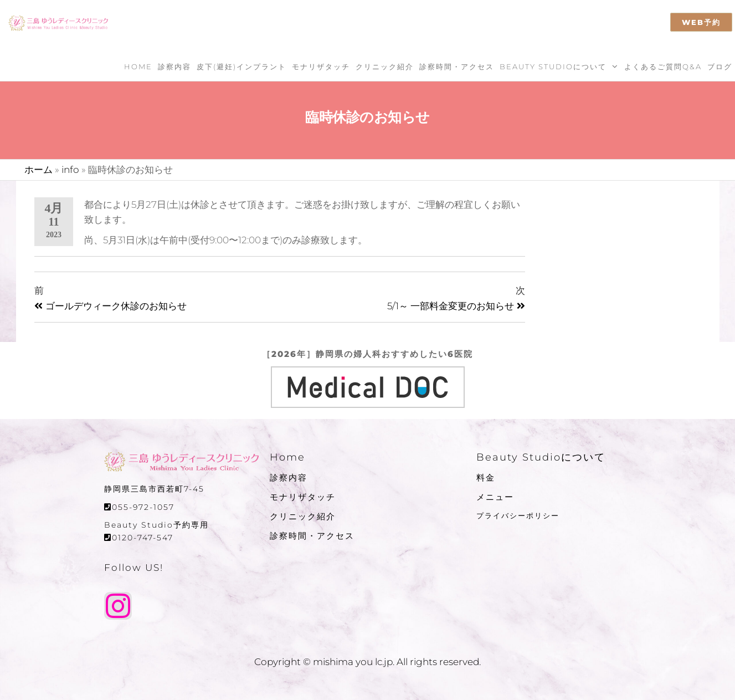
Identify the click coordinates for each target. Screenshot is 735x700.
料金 (486, 477)
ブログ (720, 67)
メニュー (495, 497)
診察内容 (174, 67)
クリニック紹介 (385, 67)
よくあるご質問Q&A (663, 67)
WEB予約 (701, 22)
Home (138, 67)
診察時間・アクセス (457, 67)
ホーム (38, 170)
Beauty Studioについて (553, 67)
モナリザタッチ (321, 67)
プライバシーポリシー (518, 515)
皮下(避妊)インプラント (241, 67)
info (70, 170)
